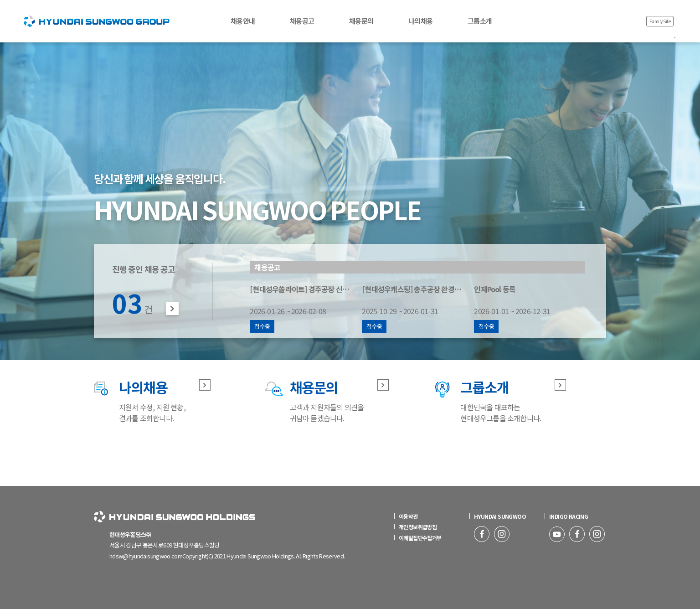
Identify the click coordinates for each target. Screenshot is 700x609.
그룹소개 (480, 21)
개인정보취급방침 (415, 527)
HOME (30, 4)
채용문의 (361, 21)
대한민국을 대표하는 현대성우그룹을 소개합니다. (501, 400)
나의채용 (420, 21)
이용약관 (406, 516)
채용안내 (243, 21)
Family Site (660, 21)
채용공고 (302, 21)
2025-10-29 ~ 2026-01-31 (417, 308)
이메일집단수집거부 (418, 538)
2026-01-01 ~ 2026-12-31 (524, 308)
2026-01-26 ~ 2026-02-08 (305, 308)
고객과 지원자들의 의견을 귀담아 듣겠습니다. (327, 400)
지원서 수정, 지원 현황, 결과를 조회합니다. (152, 400)
